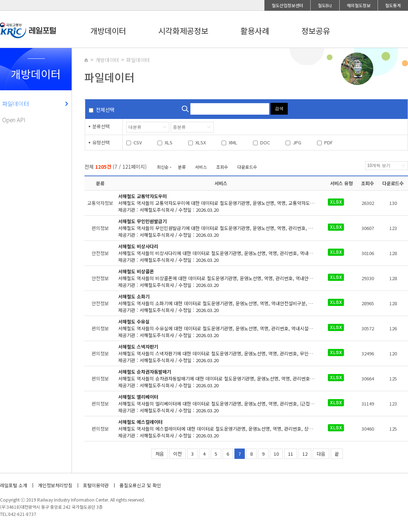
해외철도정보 (359, 5)
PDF (329, 142)
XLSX (201, 142)
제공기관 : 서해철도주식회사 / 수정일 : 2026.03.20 (221, 203)
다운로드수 (247, 167)
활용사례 (255, 30)
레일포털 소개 (14, 485)
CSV (138, 142)
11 (291, 454)
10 (276, 454)
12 (305, 454)
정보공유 (316, 30)
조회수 (222, 167)
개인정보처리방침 (55, 485)
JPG (297, 142)
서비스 (201, 167)
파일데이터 (16, 104)
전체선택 (105, 110)
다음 (321, 454)
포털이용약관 (96, 485)
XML (233, 142)
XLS (169, 142)
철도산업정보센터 (287, 5)
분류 (182, 167)
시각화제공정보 (183, 30)
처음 (160, 454)
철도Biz (325, 5)
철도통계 (393, 5)
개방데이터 (108, 30)
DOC (265, 142)
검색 (279, 109)
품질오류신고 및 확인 (140, 485)
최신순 (163, 167)
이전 (178, 454)
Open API (14, 120)
